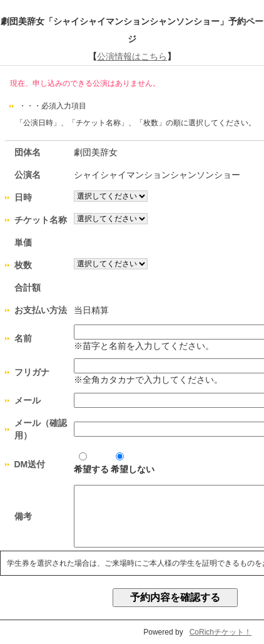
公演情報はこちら (132, 56)
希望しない (133, 463)
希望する (91, 463)
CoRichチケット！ (221, 632)
